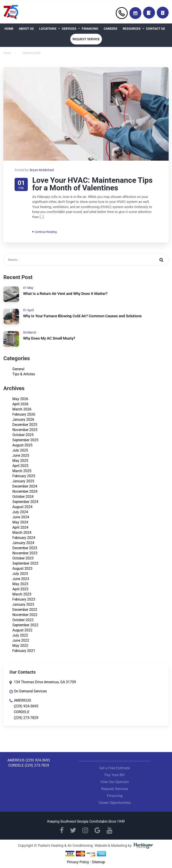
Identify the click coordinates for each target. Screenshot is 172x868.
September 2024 (25, 502)
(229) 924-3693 (26, 706)
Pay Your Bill (115, 775)
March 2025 (22, 471)
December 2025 (25, 425)
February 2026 (24, 414)
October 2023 (23, 558)
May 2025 (20, 461)
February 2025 (24, 476)
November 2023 (25, 553)
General (18, 369)
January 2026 (23, 419)
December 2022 (25, 610)
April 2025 (20, 466)
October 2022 (23, 620)
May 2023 (20, 584)
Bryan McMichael (42, 170)
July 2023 (20, 574)
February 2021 (24, 651)
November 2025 (25, 430)
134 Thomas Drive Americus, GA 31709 (45, 682)
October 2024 (23, 497)
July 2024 (20, 512)
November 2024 (25, 491)
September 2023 (25, 563)
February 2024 (24, 538)
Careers (111, 29)
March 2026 (22, 409)
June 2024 (21, 517)
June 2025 (21, 455)
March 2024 (22, 533)
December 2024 (25, 486)
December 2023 (25, 548)
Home (9, 29)
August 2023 (22, 569)
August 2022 (22, 630)
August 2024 (22, 507)
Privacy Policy (78, 862)
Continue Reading (44, 232)
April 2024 (20, 527)
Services (69, 29)
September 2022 (25, 625)
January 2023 (23, 604)
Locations (48, 29)
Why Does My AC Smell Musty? (49, 338)
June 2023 (21, 579)
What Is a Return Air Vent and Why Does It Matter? (65, 294)
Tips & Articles (24, 374)
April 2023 (20, 589)
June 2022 (21, 640)
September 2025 (25, 440)
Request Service (86, 39)
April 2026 (20, 404)
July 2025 (20, 450)
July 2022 (20, 635)
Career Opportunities (115, 803)
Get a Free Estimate (115, 768)
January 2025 (23, 481)
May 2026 (20, 399)
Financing (90, 29)
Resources (132, 29)
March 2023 (22, 594)
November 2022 (25, 615)
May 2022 (20, 646)
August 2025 (22, 445)
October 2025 (23, 435)
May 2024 (20, 522)
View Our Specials (115, 782)
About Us (26, 29)
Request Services (115, 789)
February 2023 (24, 599)
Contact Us (156, 29)
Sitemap (98, 862)
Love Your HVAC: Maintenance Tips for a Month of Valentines (92, 184)
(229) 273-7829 (26, 718)
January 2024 (23, 543)
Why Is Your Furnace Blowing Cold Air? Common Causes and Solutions (82, 316)
